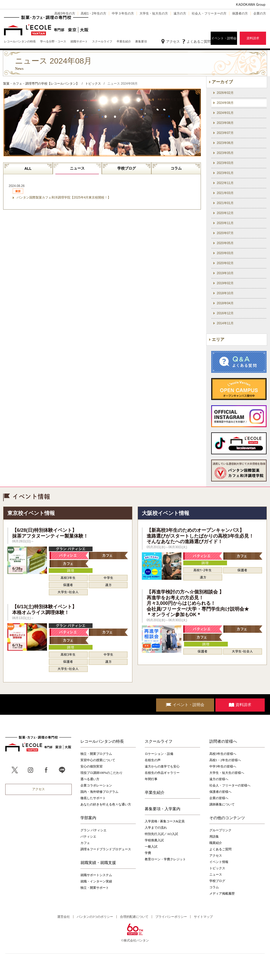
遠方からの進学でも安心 (162, 766)
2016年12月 (225, 313)
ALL (28, 168)
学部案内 (88, 818)
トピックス (217, 868)
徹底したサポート (93, 798)
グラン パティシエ (93, 830)
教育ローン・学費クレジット (165, 859)
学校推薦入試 (154, 840)
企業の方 (260, 13)
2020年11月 (225, 223)
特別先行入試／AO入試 (161, 834)
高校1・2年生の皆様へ (225, 760)
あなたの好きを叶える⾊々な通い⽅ (106, 804)
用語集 (214, 837)
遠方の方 (180, 13)
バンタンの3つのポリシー (95, 917)
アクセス (173, 42)
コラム (176, 168)
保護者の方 (240, 13)
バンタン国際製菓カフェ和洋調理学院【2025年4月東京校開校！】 (64, 197)
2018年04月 (225, 303)
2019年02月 (225, 283)
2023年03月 (225, 163)
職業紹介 (216, 843)
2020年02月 (225, 263)
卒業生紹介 (155, 793)
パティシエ (88, 837)
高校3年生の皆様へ (223, 754)
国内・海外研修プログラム (99, 792)
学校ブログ (127, 168)
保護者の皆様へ (220, 792)
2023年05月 (225, 153)
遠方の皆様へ (219, 779)
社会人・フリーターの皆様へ (230, 785)
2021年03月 (225, 193)
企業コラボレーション (96, 785)
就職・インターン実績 (96, 881)
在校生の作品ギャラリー (162, 773)
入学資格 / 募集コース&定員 (165, 821)
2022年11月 (225, 183)
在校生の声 (153, 760)
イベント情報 (219, 862)
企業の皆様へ (219, 798)
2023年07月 (225, 133)
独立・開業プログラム (96, 754)
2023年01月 (225, 173)
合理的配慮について (134, 917)
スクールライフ (159, 741)
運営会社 (64, 917)
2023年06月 (225, 143)
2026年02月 (225, 93)
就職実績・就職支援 (98, 863)
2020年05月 (225, 243)
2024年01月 (225, 113)
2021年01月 (225, 203)
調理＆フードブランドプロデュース (106, 849)
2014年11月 (225, 323)
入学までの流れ (156, 828)
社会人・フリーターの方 (209, 13)
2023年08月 (225, 123)
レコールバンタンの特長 (102, 741)
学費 (148, 853)
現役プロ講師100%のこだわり (102, 773)
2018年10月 (225, 293)
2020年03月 (225, 253)
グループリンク (220, 830)
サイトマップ (203, 917)
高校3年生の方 (65, 13)
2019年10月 (225, 273)
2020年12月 (225, 213)
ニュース (77, 168)
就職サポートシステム (96, 875)
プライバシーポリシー (171, 917)
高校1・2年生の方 (93, 13)
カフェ (85, 843)
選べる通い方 (90, 779)
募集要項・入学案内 (163, 809)
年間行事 (151, 779)
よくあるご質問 (199, 42)
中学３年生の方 (123, 13)
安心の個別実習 (91, 766)
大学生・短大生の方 (154, 13)
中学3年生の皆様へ (223, 766)
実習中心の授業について (98, 760)
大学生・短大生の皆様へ (227, 773)
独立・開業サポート (95, 888)
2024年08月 (225, 103)
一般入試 (151, 847)
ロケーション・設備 (159, 754)
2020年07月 (225, 233)
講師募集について (222, 804)
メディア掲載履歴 (222, 894)
